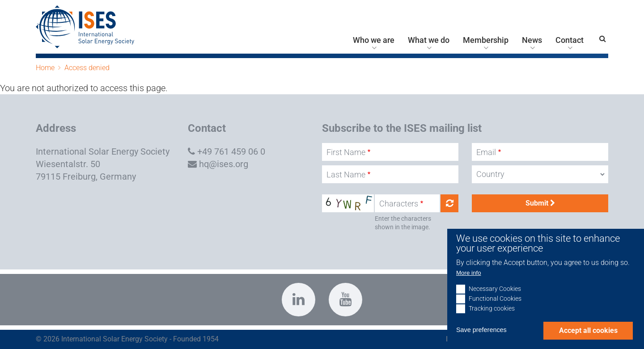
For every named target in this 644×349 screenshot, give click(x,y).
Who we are (374, 40)
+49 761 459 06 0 (231, 151)
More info (469, 285)
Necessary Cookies (495, 301)
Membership (486, 40)
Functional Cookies (495, 311)
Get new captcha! (449, 203)
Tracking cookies (492, 321)
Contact (570, 40)
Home (45, 68)
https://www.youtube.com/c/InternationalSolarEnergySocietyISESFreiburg (345, 300)
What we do (429, 40)
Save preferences (481, 342)
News (532, 40)
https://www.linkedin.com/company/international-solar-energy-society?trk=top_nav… (299, 300)
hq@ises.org (224, 164)
